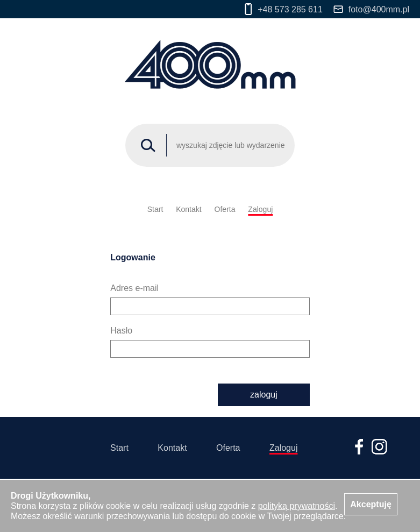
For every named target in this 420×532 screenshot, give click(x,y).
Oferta (225, 209)
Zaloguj (260, 209)
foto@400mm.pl (371, 9)
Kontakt (188, 209)
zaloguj (264, 395)
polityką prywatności (297, 506)
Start (155, 209)
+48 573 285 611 (284, 9)
